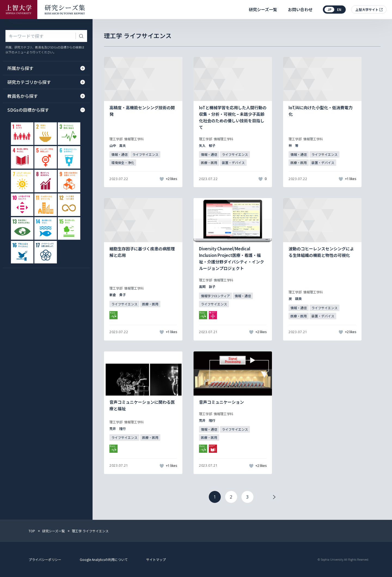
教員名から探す (46, 96)
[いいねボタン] (162, 179)
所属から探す (46, 68)
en (339, 9)
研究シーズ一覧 (263, 9)
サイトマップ (156, 559)
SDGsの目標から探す (46, 110)
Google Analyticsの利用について (104, 559)
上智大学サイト (367, 9)
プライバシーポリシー (45, 559)
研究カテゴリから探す (46, 82)
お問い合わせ (300, 9)
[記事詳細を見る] (143, 122)
